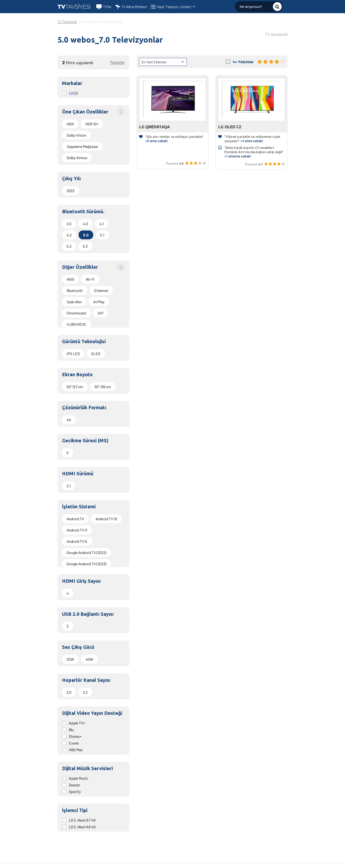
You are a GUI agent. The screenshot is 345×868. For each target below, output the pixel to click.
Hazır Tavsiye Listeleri (176, 7)
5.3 (85, 246)
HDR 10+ (92, 124)
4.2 (69, 235)
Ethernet (101, 290)
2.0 (69, 224)
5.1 (102, 235)
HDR (70, 124)
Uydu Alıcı (74, 302)
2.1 (69, 486)
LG (71, 93)
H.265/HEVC (76, 324)
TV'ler (104, 7)
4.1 (102, 224)
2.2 (85, 692)
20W (70, 659)
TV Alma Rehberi (131, 7)
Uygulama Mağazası (82, 146)
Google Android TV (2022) (86, 552)
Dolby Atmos (77, 158)
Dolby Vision (76, 135)
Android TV (75, 519)
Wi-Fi (90, 279)
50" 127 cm (75, 387)
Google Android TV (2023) (86, 564)
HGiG (70, 279)
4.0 (85, 224)
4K (69, 420)
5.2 (69, 246)
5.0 (86, 235)
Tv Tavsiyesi (67, 21)
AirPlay (99, 302)
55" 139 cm (103, 387)
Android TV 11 (77, 530)
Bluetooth (75, 290)
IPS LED (73, 354)
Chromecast (76, 313)
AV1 (101, 313)
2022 (71, 191)
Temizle (117, 62)
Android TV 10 (106, 519)
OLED (96, 354)
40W (89, 659)
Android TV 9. (77, 541)
